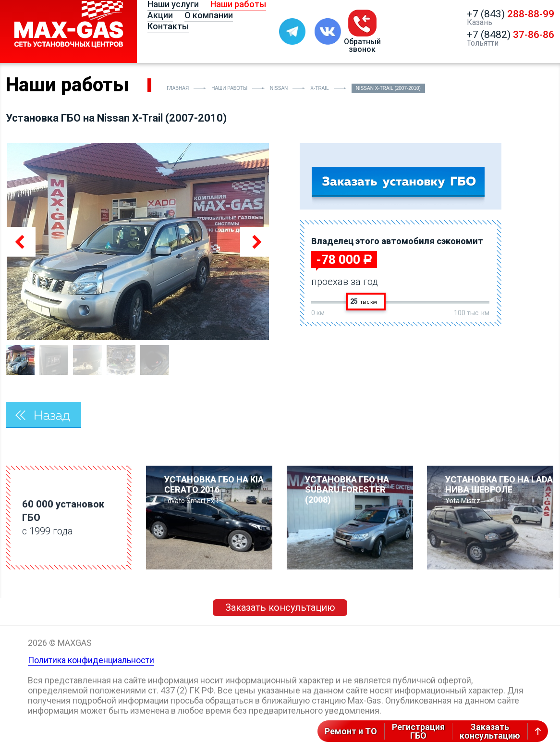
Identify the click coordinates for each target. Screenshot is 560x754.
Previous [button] (21, 242)
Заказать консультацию (280, 607)
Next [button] (255, 242)
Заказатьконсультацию (490, 731)
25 (364, 301)
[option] (138, 242)
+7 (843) (511, 14)
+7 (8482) (511, 35)
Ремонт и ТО (351, 731)
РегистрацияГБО (418, 731)
